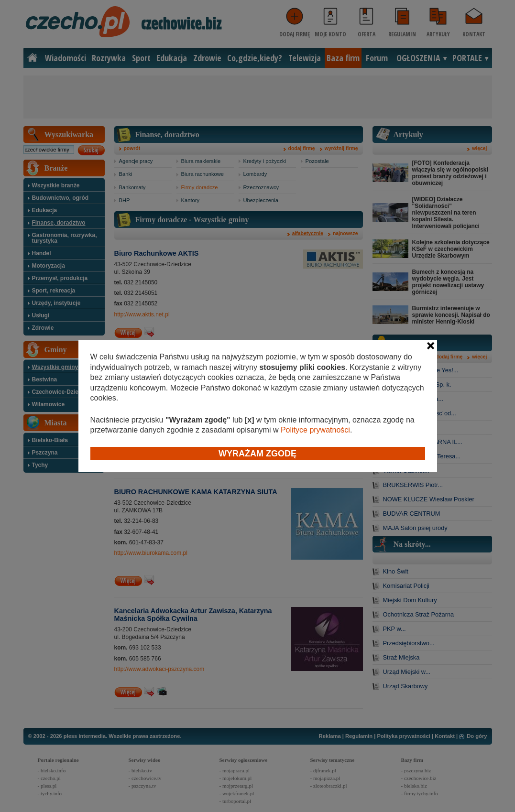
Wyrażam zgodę (257, 454)
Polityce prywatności (315, 430)
